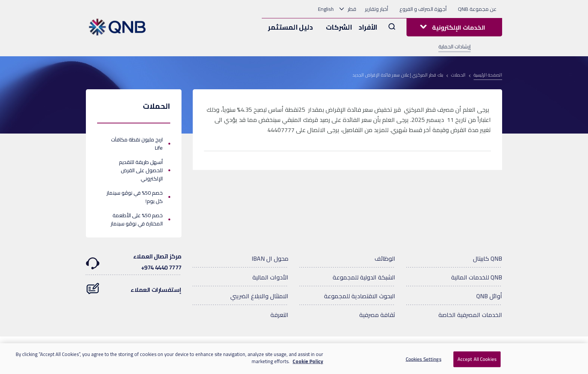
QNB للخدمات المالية (477, 277)
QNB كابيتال (487, 258)
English (326, 9)
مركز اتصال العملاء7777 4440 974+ (134, 262)
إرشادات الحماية (454, 47)
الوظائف (385, 258)
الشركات (339, 27)
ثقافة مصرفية (377, 315)
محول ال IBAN (270, 258)
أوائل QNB (489, 296)
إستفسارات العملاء (134, 286)
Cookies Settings (424, 359)
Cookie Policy (308, 361)
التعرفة (279, 315)
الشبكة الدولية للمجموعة (364, 277)
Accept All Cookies (477, 359)
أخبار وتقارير (376, 9)
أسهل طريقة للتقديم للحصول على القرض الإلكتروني (141, 170)
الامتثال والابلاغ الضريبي (259, 296)
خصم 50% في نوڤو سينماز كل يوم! (135, 197)
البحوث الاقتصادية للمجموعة (360, 296)
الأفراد (368, 27)
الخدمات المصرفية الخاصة (470, 315)
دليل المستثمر (290, 27)
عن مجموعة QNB (477, 9)
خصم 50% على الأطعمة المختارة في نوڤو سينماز (137, 219)
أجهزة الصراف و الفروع (423, 9)
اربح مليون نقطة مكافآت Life (137, 144)
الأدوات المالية (270, 277)
